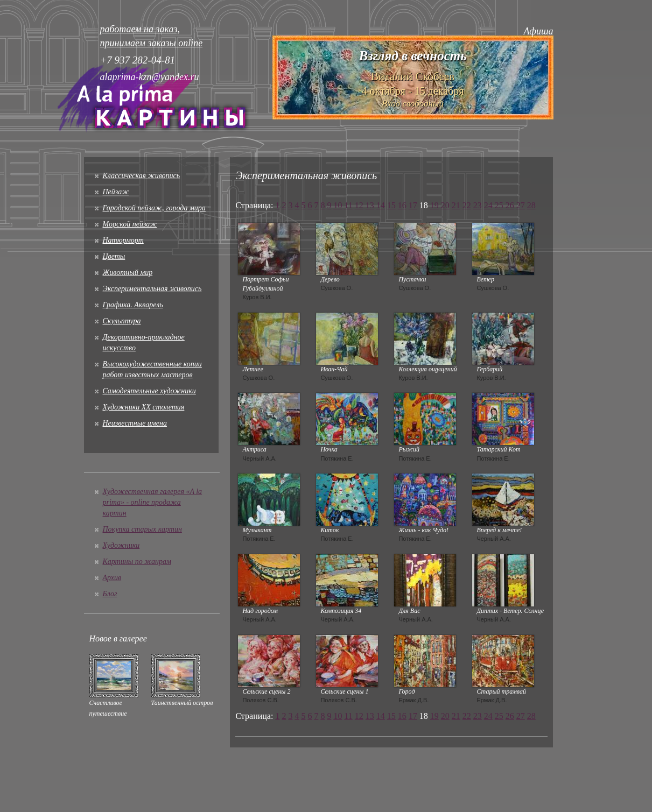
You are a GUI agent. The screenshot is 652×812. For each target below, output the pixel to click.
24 (488, 205)
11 (348, 205)
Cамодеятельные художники (149, 391)
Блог (110, 594)
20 (445, 205)
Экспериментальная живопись (152, 289)
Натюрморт (123, 240)
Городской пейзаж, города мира (154, 208)
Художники (121, 545)
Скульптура (122, 321)
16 (402, 205)
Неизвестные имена (135, 423)
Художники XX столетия (144, 407)
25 (499, 205)
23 (478, 205)
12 (359, 205)
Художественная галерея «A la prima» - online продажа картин (153, 502)
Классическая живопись (142, 176)
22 (467, 205)
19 (434, 205)
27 (521, 205)
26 (510, 205)
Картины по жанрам (137, 562)
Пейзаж (116, 192)
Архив (112, 578)
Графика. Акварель (133, 305)
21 (456, 205)
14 (381, 205)
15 (391, 205)
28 (531, 205)
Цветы (114, 256)
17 (413, 205)
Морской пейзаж (130, 224)
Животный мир (128, 273)
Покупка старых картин (142, 529)
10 (338, 205)
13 (370, 205)
